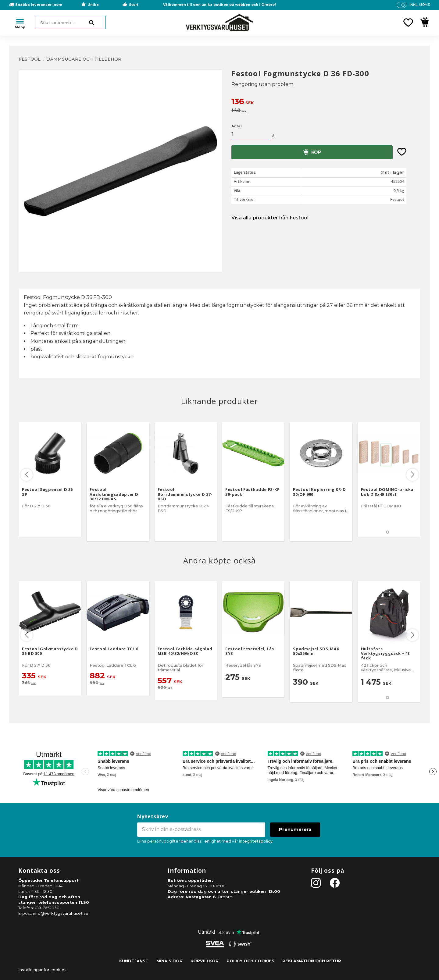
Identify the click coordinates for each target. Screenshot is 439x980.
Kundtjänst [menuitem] (134, 961)
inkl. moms (420, 5)
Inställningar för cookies (42, 970)
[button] (408, 23)
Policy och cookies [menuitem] (250, 961)
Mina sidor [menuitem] (170, 961)
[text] (326, 102)
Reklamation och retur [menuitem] (312, 961)
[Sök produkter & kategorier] (70, 23)
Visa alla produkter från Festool (270, 218)
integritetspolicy (256, 841)
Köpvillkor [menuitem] (205, 961)
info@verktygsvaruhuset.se (61, 913)
